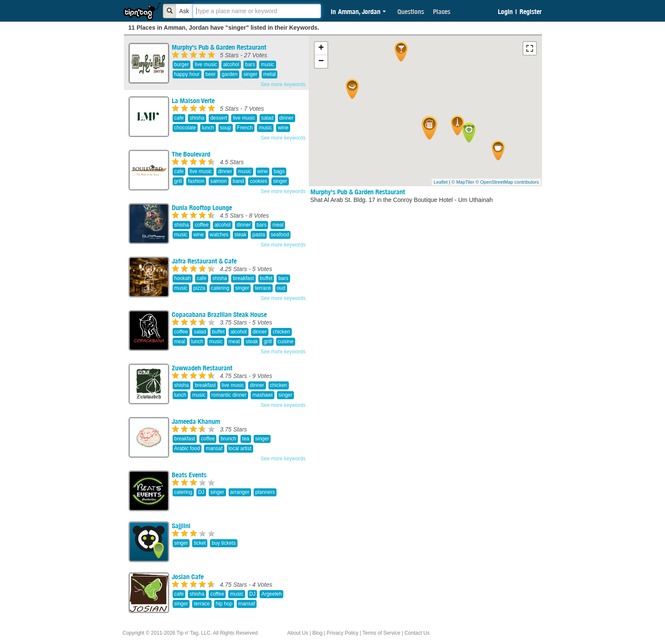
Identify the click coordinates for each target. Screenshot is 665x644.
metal (270, 74)
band (239, 181)
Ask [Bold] (184, 11)
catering (220, 288)
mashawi (262, 395)
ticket (200, 543)
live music (206, 64)
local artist (240, 448)
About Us (298, 633)
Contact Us (417, 633)
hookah (183, 278)
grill (178, 181)
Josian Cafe (188, 577)
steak (241, 235)
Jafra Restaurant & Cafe (204, 261)
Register (531, 11)
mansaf (214, 448)
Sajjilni (181, 526)
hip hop (224, 604)
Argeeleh (271, 594)
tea (246, 439)
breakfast (243, 278)
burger (182, 64)
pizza (199, 288)
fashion (196, 181)
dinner (286, 118)
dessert (219, 118)
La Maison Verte (193, 101)
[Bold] (170, 11)
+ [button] (321, 48)
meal (278, 225)
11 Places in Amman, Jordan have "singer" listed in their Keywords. (224, 28)
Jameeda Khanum (196, 421)
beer (211, 74)
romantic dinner (229, 395)
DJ (201, 492)
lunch (208, 128)
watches (219, 235)
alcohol (231, 64)
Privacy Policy (342, 633)
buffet (266, 278)
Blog (317, 633)
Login (505, 11)
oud (281, 288)
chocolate (185, 128)
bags (279, 171)
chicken (281, 332)
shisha (197, 118)
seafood (280, 235)
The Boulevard (191, 154)
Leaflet (441, 182)
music (267, 64)
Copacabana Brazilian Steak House (219, 314)
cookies (258, 181)
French (245, 128)
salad (267, 118)
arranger (240, 492)
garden (230, 74)
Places (442, 11)
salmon (219, 181)
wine (283, 128)
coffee (201, 225)
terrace (263, 288)
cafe (179, 118)
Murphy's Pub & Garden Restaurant (219, 47)
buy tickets (224, 543)
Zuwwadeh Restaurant (202, 368)
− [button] (321, 62)
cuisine (286, 342)
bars (250, 64)
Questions (411, 11)
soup (226, 128)
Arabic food (187, 448)
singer (250, 74)
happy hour (187, 74)
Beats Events (189, 475)
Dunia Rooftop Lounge (202, 207)
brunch (228, 439)
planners (265, 492)
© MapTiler (463, 182)
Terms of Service (381, 633)
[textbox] (257, 11)
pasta (258, 235)
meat (234, 342)
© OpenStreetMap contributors (507, 182)
